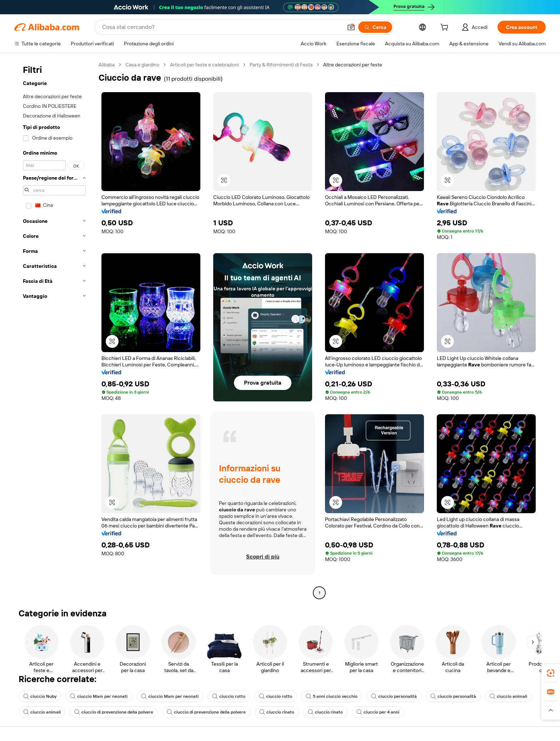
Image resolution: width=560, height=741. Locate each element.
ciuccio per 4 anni (378, 712)
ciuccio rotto (229, 696)
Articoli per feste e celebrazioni (204, 65)
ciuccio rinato (277, 712)
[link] (551, 673)
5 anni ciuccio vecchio (332, 696)
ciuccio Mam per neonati (99, 696)
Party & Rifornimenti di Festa (281, 65)
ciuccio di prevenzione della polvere (114, 712)
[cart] (446, 28)
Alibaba (107, 65)
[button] (351, 27)
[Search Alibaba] (222, 27)
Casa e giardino (142, 65)
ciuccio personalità (394, 696)
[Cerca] (375, 27)
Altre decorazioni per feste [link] (353, 65)
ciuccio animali (508, 696)
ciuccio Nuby (40, 696)
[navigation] (54, 330)
